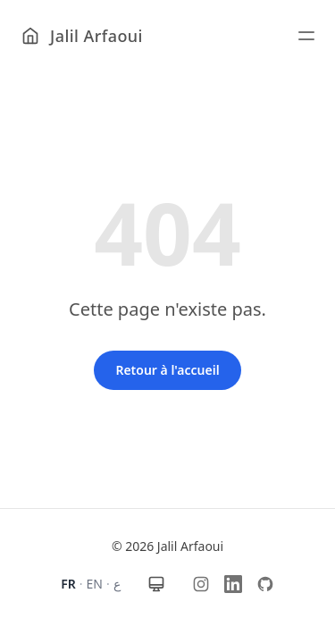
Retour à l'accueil (167, 370)
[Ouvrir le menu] (310, 36)
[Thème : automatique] (156, 584)
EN (95, 584)
